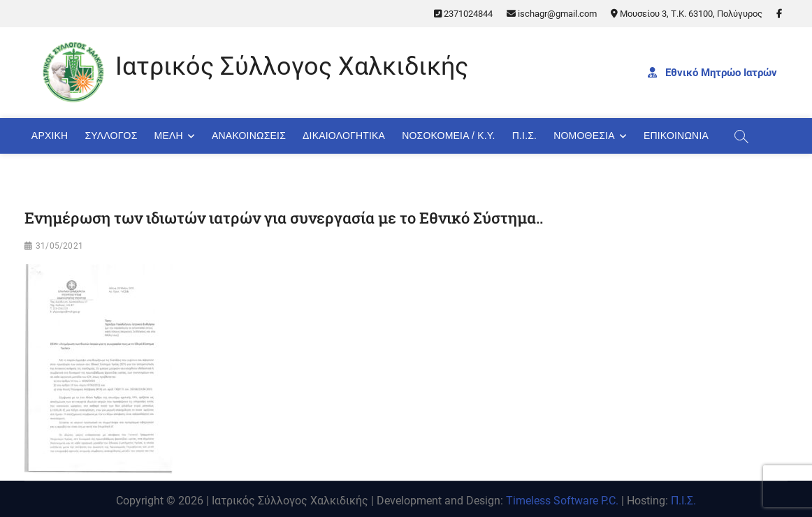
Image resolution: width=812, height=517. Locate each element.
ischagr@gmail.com (552, 14)
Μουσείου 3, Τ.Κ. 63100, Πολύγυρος (687, 14)
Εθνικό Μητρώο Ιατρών (712, 73)
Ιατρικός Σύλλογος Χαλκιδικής (292, 66)
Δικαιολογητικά (344, 136)
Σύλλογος (111, 136)
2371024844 (463, 14)
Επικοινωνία (676, 136)
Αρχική (50, 136)
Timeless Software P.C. (562, 501)
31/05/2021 (59, 246)
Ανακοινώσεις (249, 136)
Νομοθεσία (584, 136)
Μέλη (169, 136)
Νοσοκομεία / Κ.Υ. (449, 136)
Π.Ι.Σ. (525, 136)
